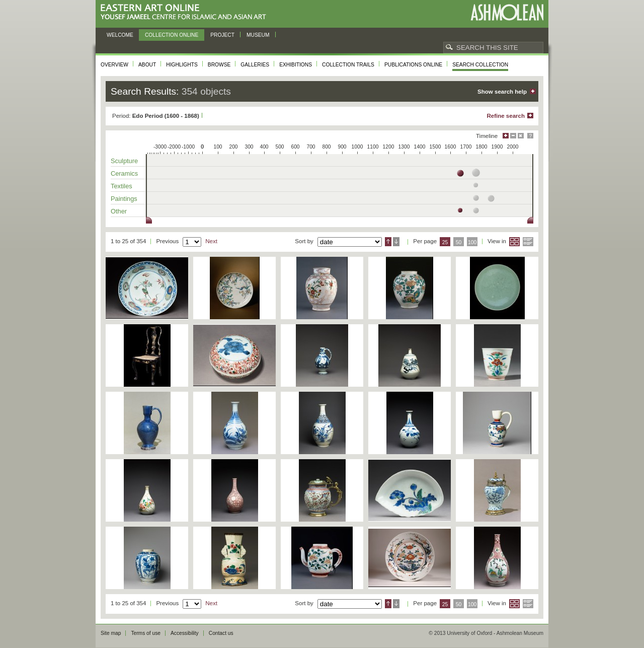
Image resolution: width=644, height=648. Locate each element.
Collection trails (348, 65)
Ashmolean (507, 12)
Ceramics (124, 173)
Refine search (506, 116)
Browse (219, 65)
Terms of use (146, 633)
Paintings (124, 199)
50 (459, 242)
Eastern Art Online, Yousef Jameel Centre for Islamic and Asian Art (186, 12)
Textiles (122, 186)
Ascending (388, 242)
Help (530, 136)
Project (222, 35)
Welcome (120, 35)
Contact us (221, 633)
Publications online (413, 65)
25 (445, 242)
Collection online (172, 35)
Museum (258, 35)
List (528, 242)
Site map (111, 633)
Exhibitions (296, 65)
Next (211, 241)
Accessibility (185, 633)
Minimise (513, 136)
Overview (114, 65)
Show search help (502, 92)
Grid (514, 242)
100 (472, 242)
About (147, 65)
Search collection (480, 65)
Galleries (255, 65)
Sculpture (124, 161)
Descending (396, 242)
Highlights (182, 65)
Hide (521, 136)
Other (119, 211)
